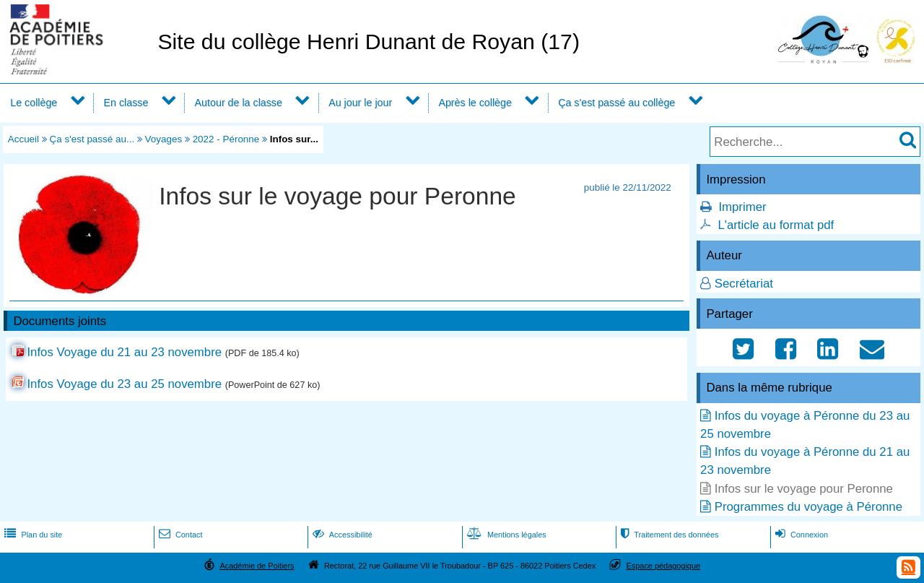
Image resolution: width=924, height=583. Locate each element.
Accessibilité (341, 535)
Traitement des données (668, 535)
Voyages (164, 139)
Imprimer (742, 207)
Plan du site (32, 535)
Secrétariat (744, 284)
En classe (126, 103)
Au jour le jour (360, 103)
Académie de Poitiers (257, 566)
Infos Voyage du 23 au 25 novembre (124, 384)
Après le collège (475, 103)
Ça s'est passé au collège (616, 103)
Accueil (23, 139)
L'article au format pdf (776, 225)
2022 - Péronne (226, 139)
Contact (179, 535)
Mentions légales (505, 535)
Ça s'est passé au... (92, 139)
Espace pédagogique (664, 566)
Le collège (34, 103)
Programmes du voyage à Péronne (808, 507)
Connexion (800, 535)
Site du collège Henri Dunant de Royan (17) (369, 42)
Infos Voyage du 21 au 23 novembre (124, 352)
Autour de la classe (239, 103)
